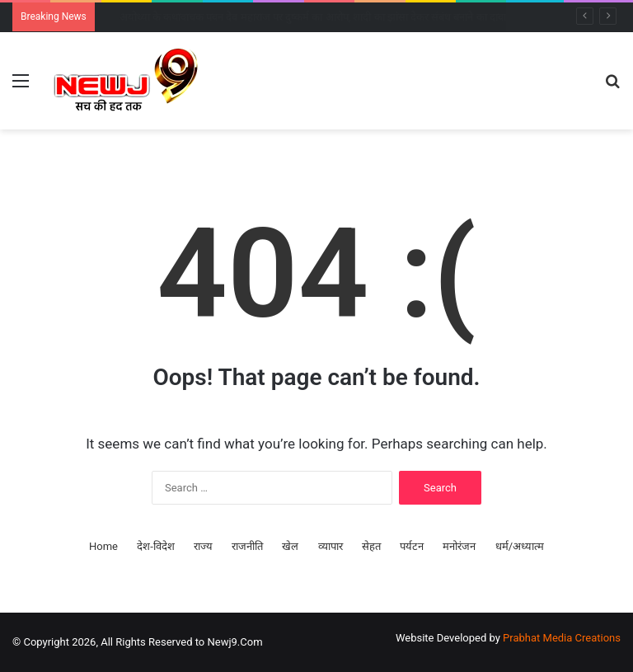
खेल (290, 546)
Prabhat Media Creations (562, 638)
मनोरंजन (459, 546)
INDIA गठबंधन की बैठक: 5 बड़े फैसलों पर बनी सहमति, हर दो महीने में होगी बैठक (274, 17)
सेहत (371, 546)
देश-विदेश (156, 546)
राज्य (203, 546)
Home (103, 546)
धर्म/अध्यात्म (520, 546)
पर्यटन (412, 546)
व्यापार (331, 546)
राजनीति (247, 546)
